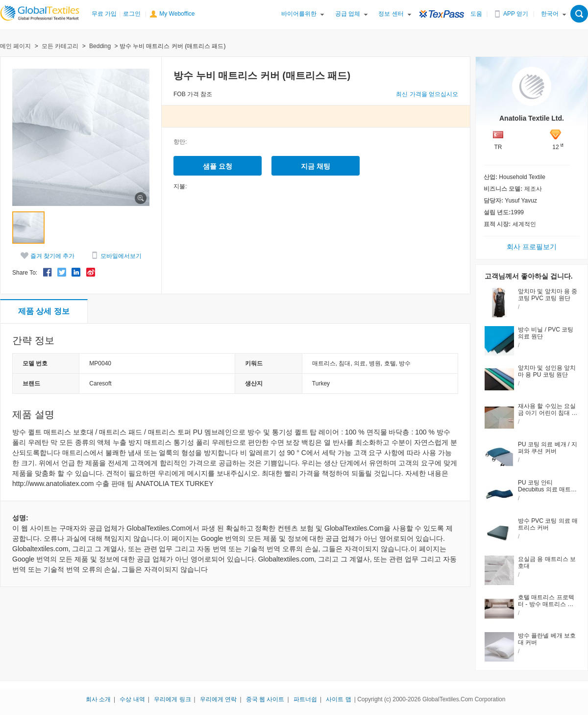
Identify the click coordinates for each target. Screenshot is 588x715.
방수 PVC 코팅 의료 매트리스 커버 (548, 524)
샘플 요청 (218, 166)
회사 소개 (98, 699)
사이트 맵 (338, 699)
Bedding (100, 46)
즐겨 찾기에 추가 (53, 256)
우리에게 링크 (172, 699)
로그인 (132, 14)
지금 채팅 (316, 166)
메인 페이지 (15, 46)
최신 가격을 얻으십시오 (427, 94)
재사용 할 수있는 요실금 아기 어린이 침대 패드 (548, 413)
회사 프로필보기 (532, 247)
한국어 (550, 14)
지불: (180, 186)
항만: (180, 142)
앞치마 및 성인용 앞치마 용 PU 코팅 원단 (547, 371)
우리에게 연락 (218, 699)
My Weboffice (177, 14)
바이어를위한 (299, 14)
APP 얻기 (516, 14)
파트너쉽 (305, 699)
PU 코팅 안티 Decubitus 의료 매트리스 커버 (547, 489)
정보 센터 (391, 14)
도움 (476, 14)
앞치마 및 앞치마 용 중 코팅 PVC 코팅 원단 (548, 295)
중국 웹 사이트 (265, 699)
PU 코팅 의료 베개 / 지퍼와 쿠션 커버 (548, 448)
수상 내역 (132, 699)
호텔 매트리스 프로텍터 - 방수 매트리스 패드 (546, 604)
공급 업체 (348, 14)
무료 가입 (104, 14)
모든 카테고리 (60, 46)
